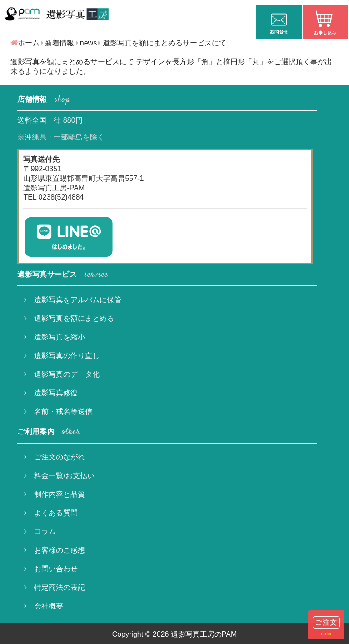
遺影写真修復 (51, 393)
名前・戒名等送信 (58, 412)
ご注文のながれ (55, 457)
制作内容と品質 (55, 494)
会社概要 (44, 606)
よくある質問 (51, 513)
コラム (40, 532)
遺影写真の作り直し (62, 356)
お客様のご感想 (55, 550)
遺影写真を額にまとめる (69, 318)
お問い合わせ (51, 569)
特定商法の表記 (55, 587)
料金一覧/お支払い (59, 476)
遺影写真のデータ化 (62, 374)
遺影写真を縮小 (55, 337)
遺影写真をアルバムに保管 (73, 300)
